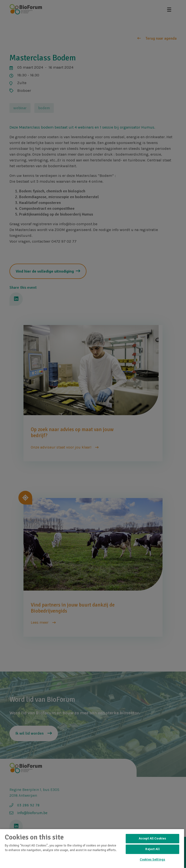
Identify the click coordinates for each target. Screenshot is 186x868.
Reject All (152, 849)
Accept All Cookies (152, 839)
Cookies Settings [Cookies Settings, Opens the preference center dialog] (152, 860)
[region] (92, 848)
